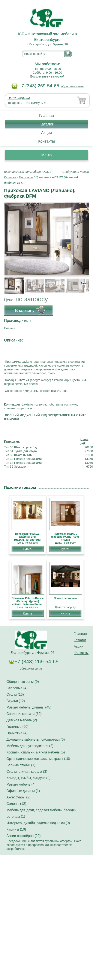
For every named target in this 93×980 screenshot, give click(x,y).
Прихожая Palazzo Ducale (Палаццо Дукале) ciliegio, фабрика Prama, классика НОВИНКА (28, 603)
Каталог (46, 124)
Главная (47, 116)
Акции (46, 133)
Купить (28, 549)
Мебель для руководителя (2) (30, 746)
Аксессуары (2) (18, 797)
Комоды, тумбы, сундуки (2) (28, 778)
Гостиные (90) (17, 727)
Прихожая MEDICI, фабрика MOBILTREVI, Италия (65, 537)
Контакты (46, 141)
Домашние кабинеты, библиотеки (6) (36, 739)
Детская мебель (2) (22, 720)
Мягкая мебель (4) (21, 784)
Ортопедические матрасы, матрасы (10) (38, 759)
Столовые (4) (17, 688)
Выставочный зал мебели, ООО (27, 172)
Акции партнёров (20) (24, 836)
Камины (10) (16, 829)
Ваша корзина (19, 98)
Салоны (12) (16, 804)
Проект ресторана (65, 598)
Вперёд (82, 237)
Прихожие (26, 177)
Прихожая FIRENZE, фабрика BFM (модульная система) (28, 537)
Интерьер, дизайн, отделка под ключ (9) (38, 823)
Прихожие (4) (17, 733)
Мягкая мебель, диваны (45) (29, 707)
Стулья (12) (16, 701)
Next (84, 283)
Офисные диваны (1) (23, 791)
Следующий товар (76, 172)
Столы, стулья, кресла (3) (27, 772)
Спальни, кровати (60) (24, 714)
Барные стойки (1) (21, 765)
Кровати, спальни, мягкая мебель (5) (36, 752)
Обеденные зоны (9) (23, 682)
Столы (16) (15, 694)
